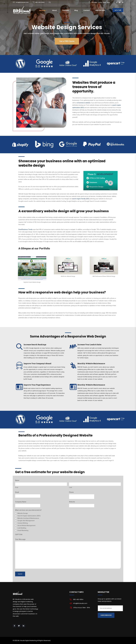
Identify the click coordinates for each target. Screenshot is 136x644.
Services (42, 10)
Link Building (22, 528)
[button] (67, 41)
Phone (71, 492)
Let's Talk (118, 10)
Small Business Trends (25, 229)
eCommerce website (84, 103)
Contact (87, 10)
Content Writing (23, 523)
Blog (76, 10)
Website (72, 502)
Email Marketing (23, 530)
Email (17, 492)
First (17, 487)
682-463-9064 (40, 2)
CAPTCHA (19, 534)
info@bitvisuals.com (22, 2)
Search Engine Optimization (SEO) (29, 516)
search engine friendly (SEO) (81, 199)
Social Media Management (26, 526)
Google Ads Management (26, 521)
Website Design (23, 513)
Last (71, 487)
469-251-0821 (100, 10)
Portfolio (66, 10)
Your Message (20, 539)
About (54, 10)
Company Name (21, 502)
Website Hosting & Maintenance (28, 518)
